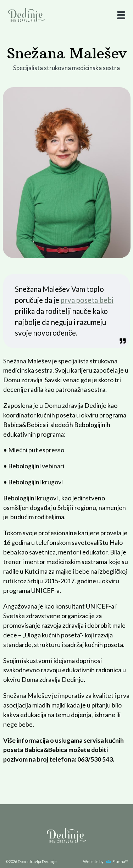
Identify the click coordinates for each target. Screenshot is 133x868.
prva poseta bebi (87, 300)
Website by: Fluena (104, 861)
